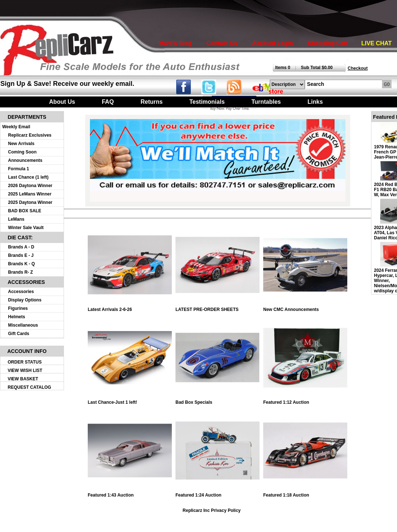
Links (315, 102)
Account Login (273, 43)
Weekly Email (16, 127)
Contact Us (222, 43)
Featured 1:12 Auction (305, 400)
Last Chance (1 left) (28, 177)
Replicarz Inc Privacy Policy (212, 510)
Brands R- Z (20, 272)
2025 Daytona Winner (30, 202)
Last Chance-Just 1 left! (130, 400)
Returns (151, 102)
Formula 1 (18, 169)
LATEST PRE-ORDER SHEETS (218, 307)
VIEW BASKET (23, 379)
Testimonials (207, 102)
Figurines (18, 308)
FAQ (108, 102)
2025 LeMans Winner (30, 194)
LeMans (16, 219)
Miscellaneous (23, 325)
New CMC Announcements (305, 307)
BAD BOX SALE (25, 211)
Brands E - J (21, 255)
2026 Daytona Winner (30, 186)
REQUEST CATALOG (29, 387)
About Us (62, 102)
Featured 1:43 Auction (130, 493)
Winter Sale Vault (26, 228)
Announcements (25, 160)
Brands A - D (21, 247)
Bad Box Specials (218, 400)
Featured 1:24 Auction (218, 493)
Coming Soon (22, 152)
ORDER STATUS (25, 362)
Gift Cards (19, 334)
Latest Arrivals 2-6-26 (130, 307)
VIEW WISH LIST (25, 370)
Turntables (266, 102)
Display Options (25, 300)
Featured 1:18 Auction (305, 493)
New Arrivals (21, 144)
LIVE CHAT (376, 43)
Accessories (21, 292)
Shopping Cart (328, 43)
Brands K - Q (21, 264)
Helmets (17, 317)
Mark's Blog (175, 43)
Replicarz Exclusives (30, 135)
